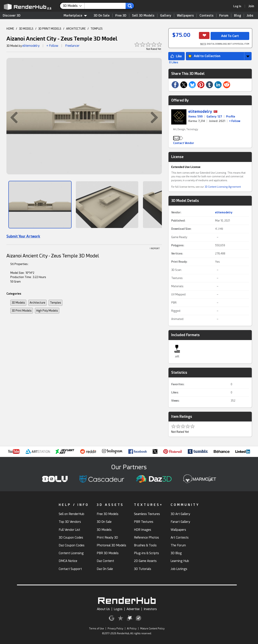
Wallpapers (185, 15)
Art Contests (180, 538)
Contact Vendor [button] (184, 143)
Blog (238, 15)
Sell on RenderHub (71, 514)
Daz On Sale (105, 569)
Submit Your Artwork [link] (23, 236)
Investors (150, 609)
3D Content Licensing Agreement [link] (223, 187)
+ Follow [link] (235, 121)
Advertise (133, 609)
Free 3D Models (108, 514)
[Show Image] (40, 205)
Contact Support (70, 569)
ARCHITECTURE (76, 29)
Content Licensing (71, 553)
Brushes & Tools (145, 545)
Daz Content (105, 561)
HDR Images (143, 530)
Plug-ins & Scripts (146, 553)
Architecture (37, 303)
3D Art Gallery (180, 514)
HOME (10, 29)
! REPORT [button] (155, 249)
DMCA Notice (68, 561)
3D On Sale (102, 15)
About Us (103, 609)
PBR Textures (144, 522)
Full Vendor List (69, 530)
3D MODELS (26, 29)
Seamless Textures (147, 514)
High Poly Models (47, 311)
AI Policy (132, 629)
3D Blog (176, 553)
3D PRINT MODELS (50, 29)
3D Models (18, 303)
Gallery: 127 (214, 117)
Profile (231, 117)
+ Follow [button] (52, 46)
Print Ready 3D (107, 538)
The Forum (178, 545)
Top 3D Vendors (70, 522)
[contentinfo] (74, 6)
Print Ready (179, 262)
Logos (118, 609)
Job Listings (179, 569)
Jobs (250, 15)
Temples (55, 303)
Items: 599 (195, 117)
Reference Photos (146, 538)
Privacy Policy (115, 629)
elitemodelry (31, 46)
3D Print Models (22, 311)
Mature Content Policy (152, 629)
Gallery (166, 15)
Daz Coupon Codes (72, 545)
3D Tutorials (143, 569)
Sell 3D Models (143, 15)
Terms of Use (96, 629)
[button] (12, 117)
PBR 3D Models (108, 553)
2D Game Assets (145, 561)
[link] (238, 6)
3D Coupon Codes (71, 538)
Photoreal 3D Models (111, 545)
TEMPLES (97, 29)
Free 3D (121, 15)
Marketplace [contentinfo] (75, 15)
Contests (207, 15)
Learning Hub (180, 561)
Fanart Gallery (180, 522)
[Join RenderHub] (251, 6)
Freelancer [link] (72, 46)
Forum (224, 15)
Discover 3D (12, 15)
